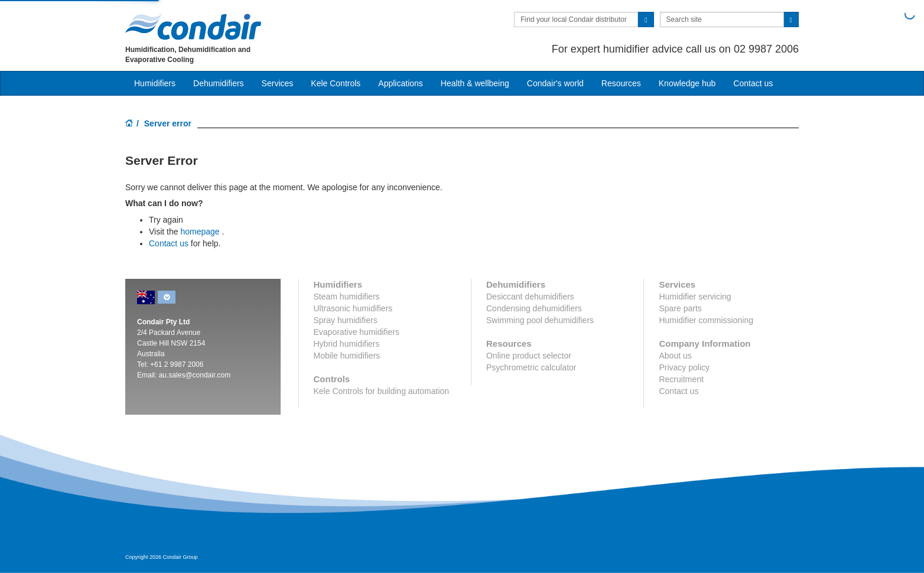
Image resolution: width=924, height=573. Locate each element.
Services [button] (278, 83)
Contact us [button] (753, 83)
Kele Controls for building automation (382, 391)
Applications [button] (401, 83)
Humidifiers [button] (155, 83)
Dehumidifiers (219, 83)
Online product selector (529, 356)
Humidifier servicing (695, 297)
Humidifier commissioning (706, 320)
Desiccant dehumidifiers (530, 297)
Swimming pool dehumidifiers (540, 320)
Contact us (169, 243)
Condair (193, 27)
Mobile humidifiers (347, 356)
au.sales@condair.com (195, 375)
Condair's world (555, 83)
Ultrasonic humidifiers (353, 308)
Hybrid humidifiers (347, 344)
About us (675, 356)
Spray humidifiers (346, 320)
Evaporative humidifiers (357, 332)
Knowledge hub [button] (687, 83)
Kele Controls (336, 83)
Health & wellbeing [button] (475, 83)
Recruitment (681, 379)
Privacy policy (684, 367)
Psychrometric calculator (531, 367)
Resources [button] (621, 83)
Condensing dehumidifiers (534, 308)
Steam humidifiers (347, 297)
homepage (200, 232)
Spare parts (680, 308)
